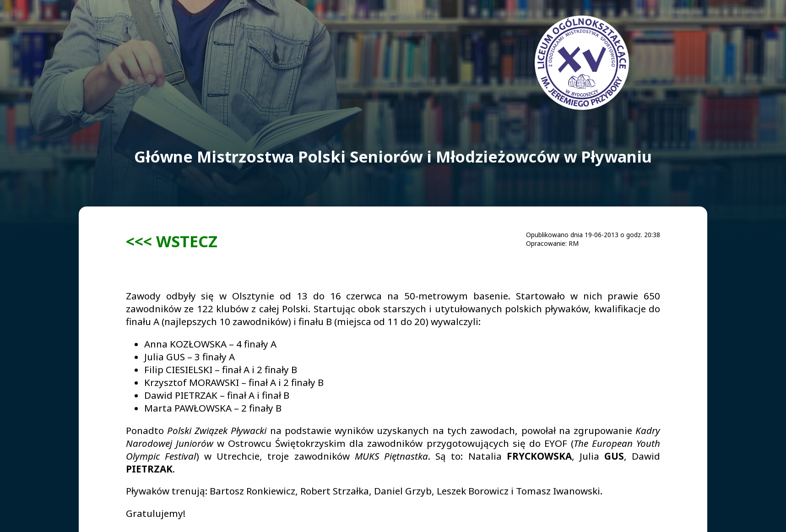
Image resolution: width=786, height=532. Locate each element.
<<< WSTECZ (172, 241)
